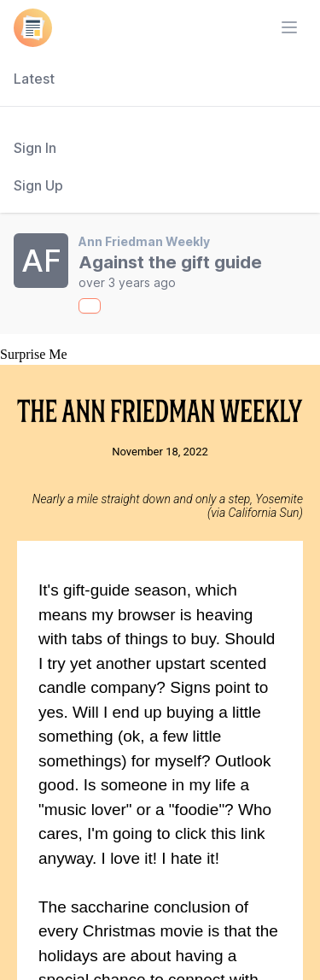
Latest (34, 79)
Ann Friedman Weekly (144, 241)
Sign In (35, 148)
